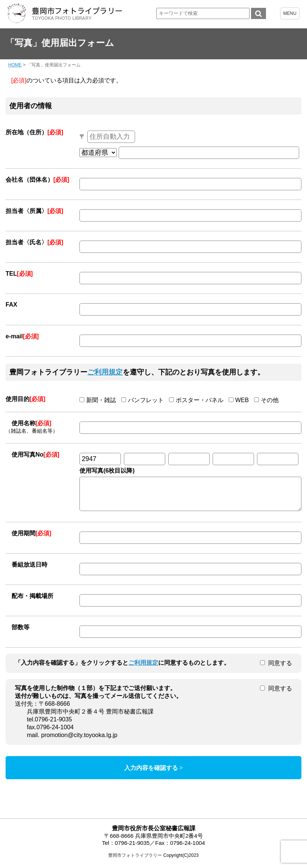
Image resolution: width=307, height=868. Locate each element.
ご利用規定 (105, 372)
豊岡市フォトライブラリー (135, 861)
